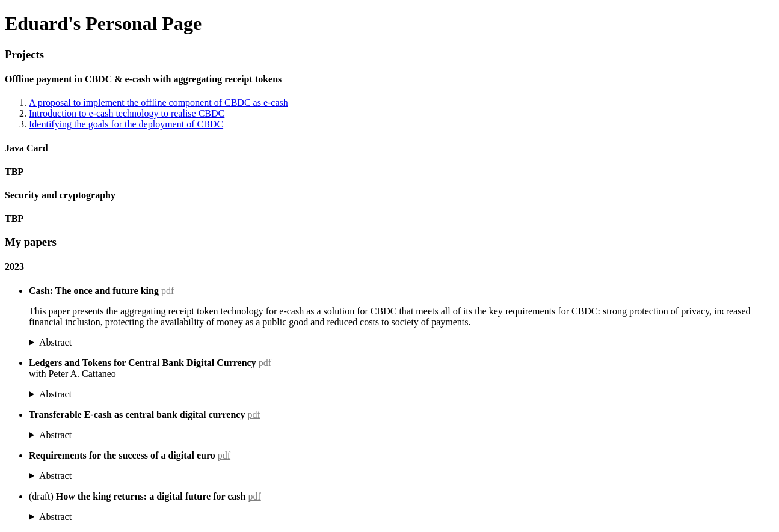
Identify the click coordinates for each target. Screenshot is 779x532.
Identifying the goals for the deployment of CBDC (126, 124)
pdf (168, 291)
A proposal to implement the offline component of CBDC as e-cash (159, 102)
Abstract (55, 342)
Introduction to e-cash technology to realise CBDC (127, 113)
